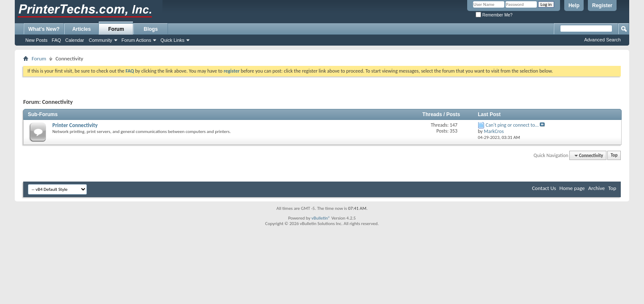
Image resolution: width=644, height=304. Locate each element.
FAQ (57, 40)
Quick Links (172, 40)
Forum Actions (136, 40)
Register (602, 5)
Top (614, 156)
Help (574, 5)
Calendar (75, 40)
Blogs (151, 29)
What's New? (44, 29)
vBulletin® (321, 218)
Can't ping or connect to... (512, 125)
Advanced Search (602, 40)
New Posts (37, 40)
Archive (597, 188)
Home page (572, 188)
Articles (81, 29)
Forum (116, 29)
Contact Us (544, 188)
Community (100, 40)
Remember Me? (494, 15)
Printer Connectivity (75, 125)
